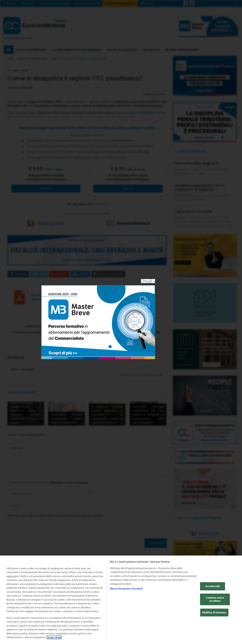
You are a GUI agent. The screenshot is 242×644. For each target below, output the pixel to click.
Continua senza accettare (215, 600)
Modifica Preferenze (214, 613)
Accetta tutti (213, 587)
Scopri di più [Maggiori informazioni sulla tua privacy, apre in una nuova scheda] (54, 638)
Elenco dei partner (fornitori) (126, 589)
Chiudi (148, 281)
